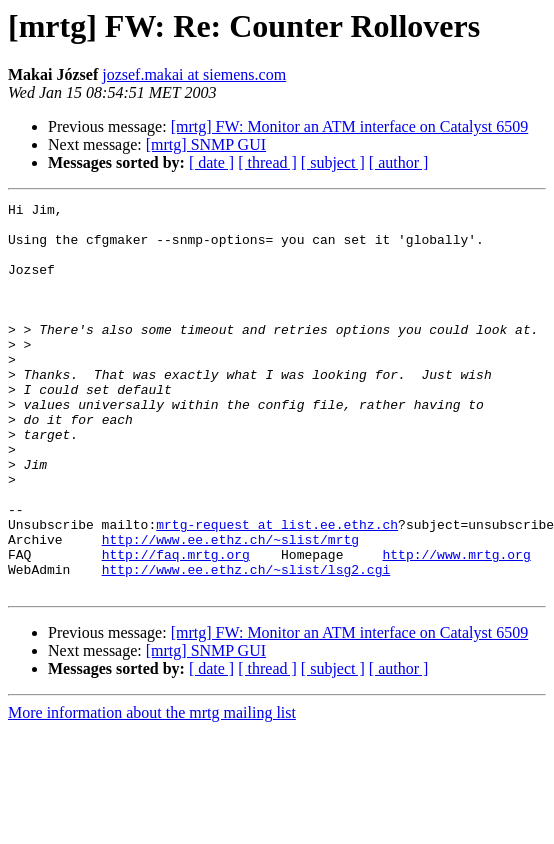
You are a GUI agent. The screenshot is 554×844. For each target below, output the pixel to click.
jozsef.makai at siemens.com (194, 74)
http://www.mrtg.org (456, 626)
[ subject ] (333, 162)
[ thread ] (267, 162)
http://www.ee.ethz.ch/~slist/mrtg (230, 608)
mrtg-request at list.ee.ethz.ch (277, 590)
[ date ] (211, 162)
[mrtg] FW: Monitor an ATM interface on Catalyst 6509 (350, 126)
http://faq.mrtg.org (176, 626)
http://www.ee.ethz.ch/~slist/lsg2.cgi (246, 644)
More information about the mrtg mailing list (152, 790)
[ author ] (399, 162)
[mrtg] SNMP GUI (206, 144)
